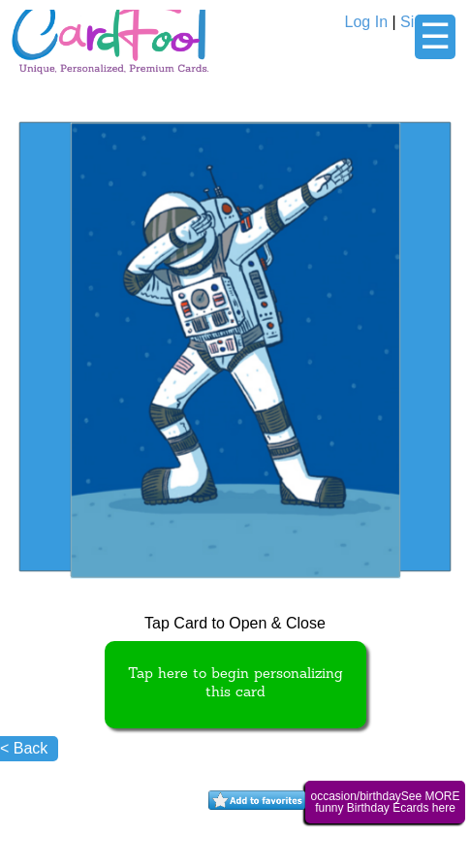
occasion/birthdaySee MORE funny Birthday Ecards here (385, 802)
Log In (366, 22)
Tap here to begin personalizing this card (235, 684)
